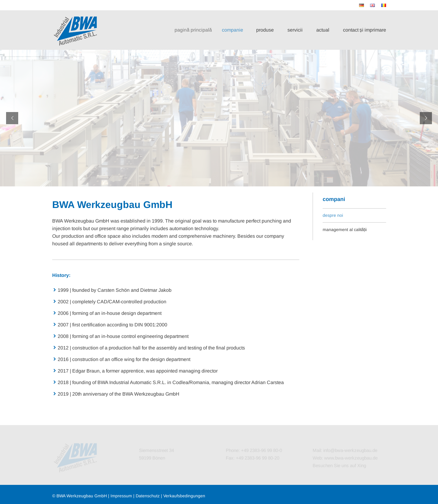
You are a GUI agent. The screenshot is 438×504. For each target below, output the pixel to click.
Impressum (121, 496)
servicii (295, 30)
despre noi (333, 215)
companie (235, 30)
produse (265, 30)
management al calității (345, 230)
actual (323, 30)
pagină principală (197, 30)
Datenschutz (148, 496)
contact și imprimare (365, 30)
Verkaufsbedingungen (184, 496)
